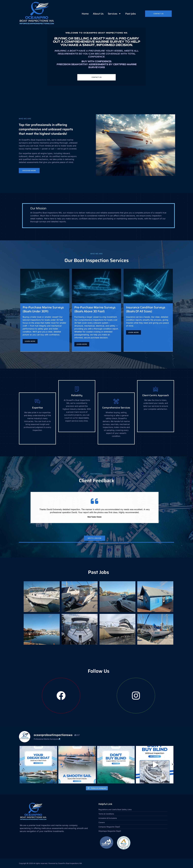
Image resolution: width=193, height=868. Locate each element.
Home (85, 14)
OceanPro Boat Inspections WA (70, 863)
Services (114, 14)
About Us (98, 14)
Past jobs (131, 14)
